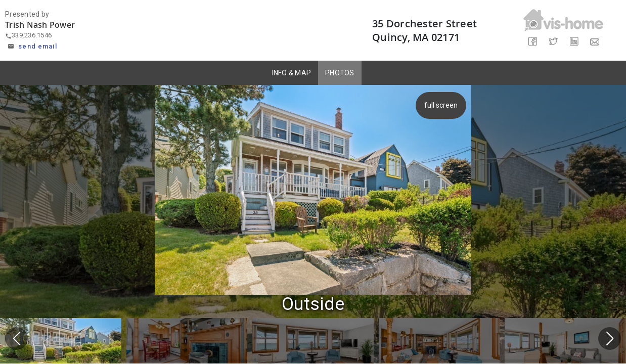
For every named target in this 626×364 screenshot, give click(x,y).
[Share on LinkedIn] (574, 42)
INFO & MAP (292, 73)
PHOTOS (340, 73)
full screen (442, 105)
